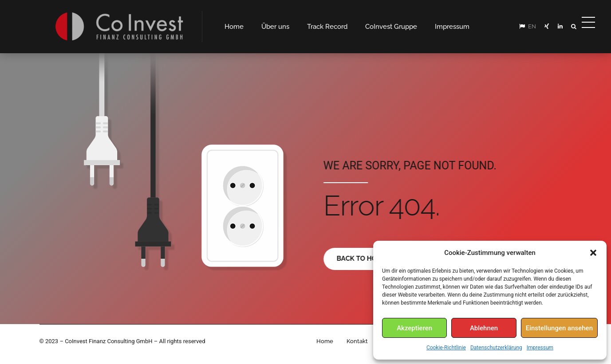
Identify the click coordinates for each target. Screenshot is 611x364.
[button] (593, 253)
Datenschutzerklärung (496, 348)
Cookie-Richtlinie (446, 348)
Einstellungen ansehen (559, 328)
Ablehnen (484, 328)
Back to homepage (371, 258)
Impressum (540, 348)
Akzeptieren (414, 328)
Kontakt (357, 341)
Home (325, 341)
